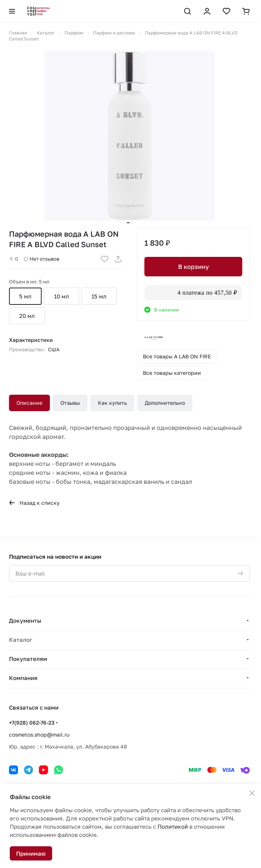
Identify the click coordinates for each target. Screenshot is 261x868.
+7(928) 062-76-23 (32, 723)
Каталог (21, 640)
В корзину (193, 267)
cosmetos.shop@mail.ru (39, 735)
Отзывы (70, 403)
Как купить (112, 403)
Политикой (173, 826)
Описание (29, 403)
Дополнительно (165, 403)
